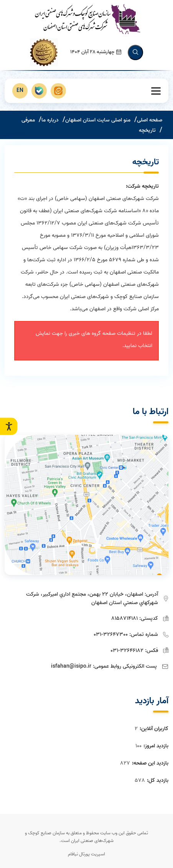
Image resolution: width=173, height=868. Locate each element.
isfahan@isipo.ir (71, 666)
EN (20, 91)
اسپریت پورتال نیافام (86, 854)
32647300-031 (111, 635)
